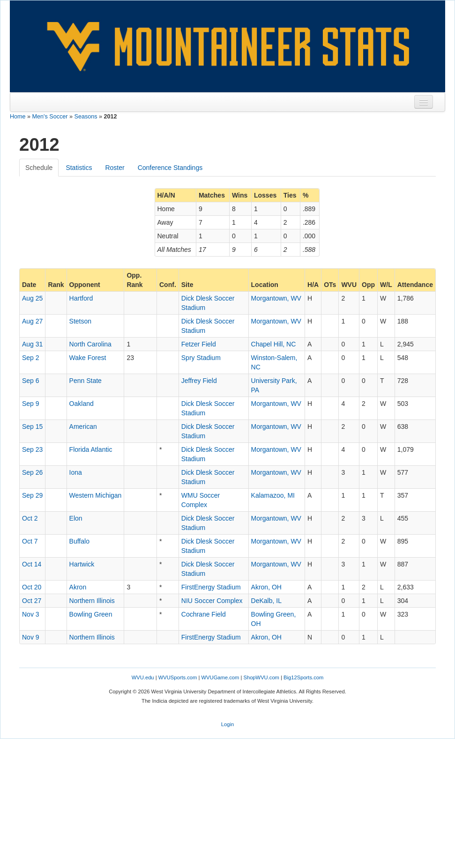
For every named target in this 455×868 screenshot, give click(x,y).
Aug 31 (32, 344)
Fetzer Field (199, 344)
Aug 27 (32, 321)
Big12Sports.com (303, 677)
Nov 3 (31, 614)
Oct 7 (30, 541)
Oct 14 (32, 564)
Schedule (39, 168)
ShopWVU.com (261, 677)
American (83, 427)
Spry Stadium (201, 358)
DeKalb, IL (266, 601)
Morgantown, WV (276, 298)
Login (227, 724)
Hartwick (82, 564)
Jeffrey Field (199, 381)
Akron (78, 587)
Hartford (81, 298)
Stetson (80, 321)
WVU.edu (143, 677)
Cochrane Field (204, 614)
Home (18, 117)
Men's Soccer (50, 117)
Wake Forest (88, 358)
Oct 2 (30, 518)
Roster (115, 168)
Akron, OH (266, 587)
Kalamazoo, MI (273, 495)
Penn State (86, 381)
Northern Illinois (92, 601)
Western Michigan (96, 495)
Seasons (86, 117)
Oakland (82, 404)
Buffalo (79, 541)
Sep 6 (31, 381)
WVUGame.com (220, 677)
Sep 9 (31, 404)
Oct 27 (32, 601)
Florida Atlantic (91, 449)
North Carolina (90, 344)
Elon (76, 518)
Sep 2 (31, 358)
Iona (76, 472)
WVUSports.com (178, 677)
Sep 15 (32, 427)
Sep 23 (32, 449)
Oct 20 (32, 587)
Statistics (79, 168)
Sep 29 (32, 495)
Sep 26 (32, 472)
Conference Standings (170, 168)
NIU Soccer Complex (212, 601)
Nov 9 (31, 637)
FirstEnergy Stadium (211, 587)
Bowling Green (91, 614)
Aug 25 (32, 298)
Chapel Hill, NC (274, 344)
